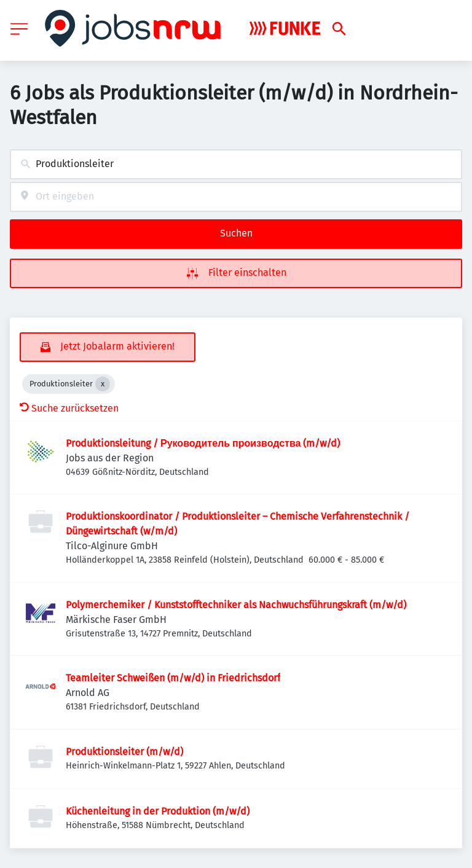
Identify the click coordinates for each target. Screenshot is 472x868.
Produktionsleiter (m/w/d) (124, 752)
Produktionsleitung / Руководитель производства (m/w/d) (203, 443)
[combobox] (236, 164)
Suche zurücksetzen (69, 408)
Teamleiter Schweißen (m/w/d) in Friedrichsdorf (173, 678)
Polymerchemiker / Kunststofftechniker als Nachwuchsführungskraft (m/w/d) (236, 605)
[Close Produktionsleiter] (103, 384)
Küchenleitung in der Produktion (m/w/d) (158, 811)
